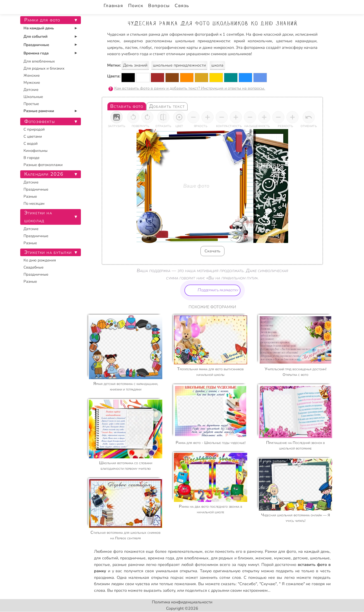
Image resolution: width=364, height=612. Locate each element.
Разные (30, 196)
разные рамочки (128, 565)
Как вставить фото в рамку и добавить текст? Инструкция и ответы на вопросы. (190, 88)
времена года (161, 558)
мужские (282, 558)
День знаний (135, 65)
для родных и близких (232, 558)
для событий (106, 558)
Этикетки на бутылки (48, 252)
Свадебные (33, 267)
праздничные (133, 558)
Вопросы (159, 6)
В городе (31, 158)
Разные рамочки (39, 111)
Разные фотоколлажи (43, 165)
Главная (113, 6)
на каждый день (314, 552)
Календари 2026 (44, 174)
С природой (34, 129)
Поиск (136, 6)
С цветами (33, 136)
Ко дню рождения (40, 260)
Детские (31, 90)
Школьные (33, 97)
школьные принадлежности (179, 65)
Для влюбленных (39, 61)
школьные (320, 558)
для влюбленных (192, 558)
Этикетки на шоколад (38, 217)
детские (300, 558)
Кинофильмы (36, 151)
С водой (31, 144)
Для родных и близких (44, 68)
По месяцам (34, 203)
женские (264, 558)
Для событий (36, 36)
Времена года (36, 53)
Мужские (32, 83)
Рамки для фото (280, 552)
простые (102, 565)
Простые (31, 104)
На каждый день (39, 28)
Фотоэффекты (40, 121)
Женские (32, 75)
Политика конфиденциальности (182, 602)
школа (217, 65)
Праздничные (36, 45)
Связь (182, 6)
